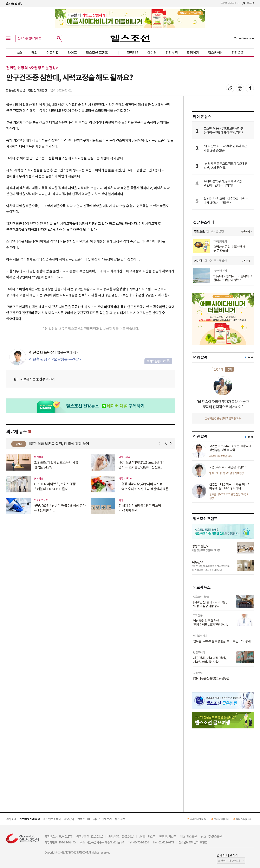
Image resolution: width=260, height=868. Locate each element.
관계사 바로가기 (227, 855)
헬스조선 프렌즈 (97, 52)
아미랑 (152, 52)
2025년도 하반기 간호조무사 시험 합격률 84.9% (56, 465)
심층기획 (53, 52)
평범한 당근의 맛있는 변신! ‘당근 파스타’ (229, 249)
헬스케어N (215, 52)
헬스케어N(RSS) (198, 819)
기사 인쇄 (240, 88)
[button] (246, 357)
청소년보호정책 (52, 819)
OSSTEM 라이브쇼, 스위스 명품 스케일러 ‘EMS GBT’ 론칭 (55, 486)
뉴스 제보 (120, 819)
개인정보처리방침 (30, 819)
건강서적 (172, 52)
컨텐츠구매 (84, 819)
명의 (34, 52)
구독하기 (245, 231)
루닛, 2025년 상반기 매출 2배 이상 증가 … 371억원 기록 (60, 508)
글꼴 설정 (250, 88)
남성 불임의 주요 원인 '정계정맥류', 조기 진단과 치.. (210, 623)
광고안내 (69, 819)
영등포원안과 (201, 546)
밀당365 (133, 52)
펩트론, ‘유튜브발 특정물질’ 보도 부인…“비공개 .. (223, 641)
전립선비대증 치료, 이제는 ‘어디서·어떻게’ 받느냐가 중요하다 (230, 486)
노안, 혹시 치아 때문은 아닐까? (228, 467)
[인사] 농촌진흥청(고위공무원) (212, 678)
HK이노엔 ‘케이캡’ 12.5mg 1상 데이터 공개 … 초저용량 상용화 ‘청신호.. (143, 465)
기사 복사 (230, 88)
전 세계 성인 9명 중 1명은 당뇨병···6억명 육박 (140, 508)
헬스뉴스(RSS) (243, 819)
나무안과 (198, 562)
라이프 (72, 52)
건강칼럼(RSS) (221, 819)
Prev (167, 443)
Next (171, 443)
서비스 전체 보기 (103, 819)
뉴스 (19, 52)
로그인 (250, 3)
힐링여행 (193, 52)
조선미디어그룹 (230, 3)
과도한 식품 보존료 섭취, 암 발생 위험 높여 (61, 443)
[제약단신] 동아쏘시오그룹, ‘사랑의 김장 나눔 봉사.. (210, 604)
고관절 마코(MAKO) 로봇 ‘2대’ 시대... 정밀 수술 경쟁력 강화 (231, 448)
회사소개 (11, 819)
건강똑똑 (238, 52)
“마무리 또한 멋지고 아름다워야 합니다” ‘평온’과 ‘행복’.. (232, 278)
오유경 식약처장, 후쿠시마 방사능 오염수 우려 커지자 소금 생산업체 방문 (144, 486)
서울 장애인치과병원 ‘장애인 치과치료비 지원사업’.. (210, 660)
